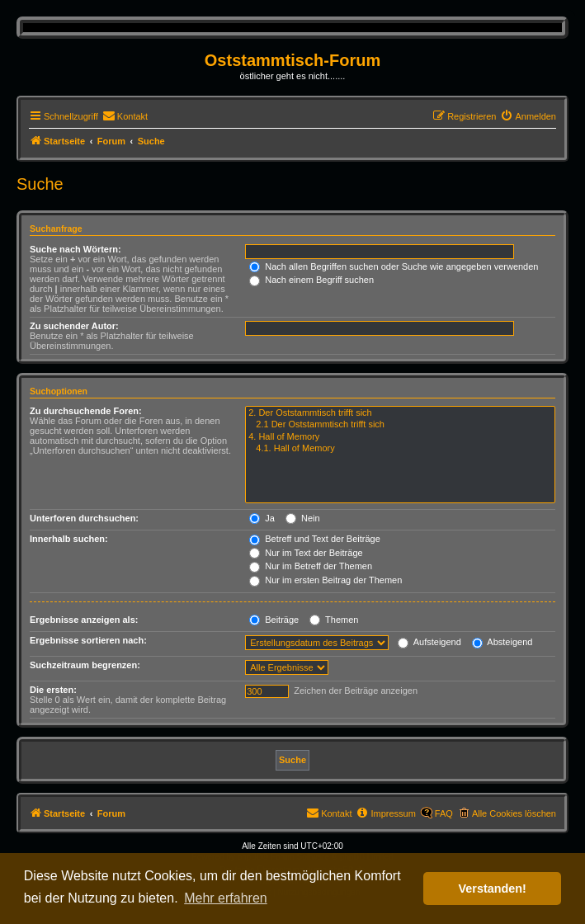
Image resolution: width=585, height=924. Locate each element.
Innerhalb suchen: (69, 539)
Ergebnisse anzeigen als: (84, 620)
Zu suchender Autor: (74, 326)
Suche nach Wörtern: (75, 249)
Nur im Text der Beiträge (306, 553)
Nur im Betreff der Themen (311, 566)
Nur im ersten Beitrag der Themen (326, 580)
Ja (262, 518)
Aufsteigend (429, 642)
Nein (303, 518)
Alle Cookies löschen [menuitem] (514, 813)
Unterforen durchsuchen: (84, 518)
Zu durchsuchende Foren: (86, 411)
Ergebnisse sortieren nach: (88, 640)
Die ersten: (53, 690)
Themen (334, 620)
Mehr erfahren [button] (226, 898)
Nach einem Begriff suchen (311, 280)
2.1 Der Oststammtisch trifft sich (400, 425)
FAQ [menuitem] (444, 813)
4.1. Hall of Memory (400, 449)
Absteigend (502, 642)
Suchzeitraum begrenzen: (85, 665)
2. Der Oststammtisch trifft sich (400, 413)
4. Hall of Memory (400, 437)
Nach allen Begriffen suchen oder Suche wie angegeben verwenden (394, 266)
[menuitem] (125, 116)
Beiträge (274, 620)
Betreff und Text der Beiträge (315, 539)
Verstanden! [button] (493, 889)
